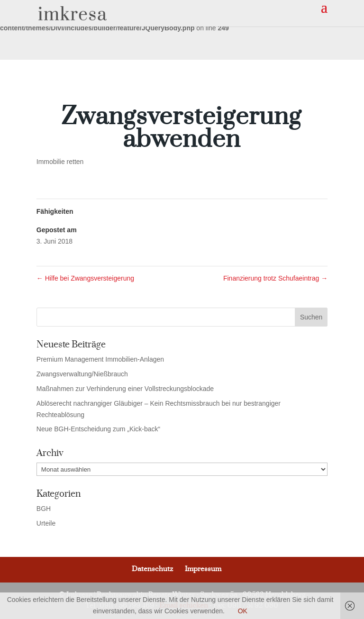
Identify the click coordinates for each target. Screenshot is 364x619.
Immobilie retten (60, 162)
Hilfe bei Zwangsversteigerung (85, 278)
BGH (44, 509)
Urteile (46, 523)
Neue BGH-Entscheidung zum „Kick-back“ (98, 429)
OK (243, 611)
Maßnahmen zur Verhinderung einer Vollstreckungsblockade (125, 389)
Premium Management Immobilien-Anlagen (100, 359)
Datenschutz (152, 569)
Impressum (203, 569)
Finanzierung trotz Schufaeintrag (275, 278)
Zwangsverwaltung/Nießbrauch (82, 374)
